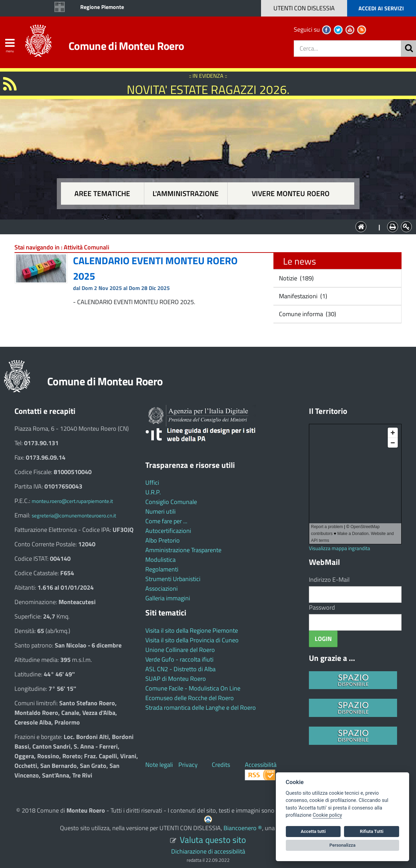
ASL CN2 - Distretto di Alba (180, 669)
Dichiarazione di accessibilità (208, 851)
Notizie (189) (296, 278)
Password (322, 607)
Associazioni (162, 588)
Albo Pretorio (163, 540)
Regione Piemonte (102, 7)
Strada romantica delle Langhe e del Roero (201, 708)
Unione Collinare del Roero (180, 650)
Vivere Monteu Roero (291, 194)
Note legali (159, 765)
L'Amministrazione (203, 226)
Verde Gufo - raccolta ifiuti (179, 659)
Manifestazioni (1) (302, 296)
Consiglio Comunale (171, 502)
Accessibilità (261, 765)
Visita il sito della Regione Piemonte (192, 630)
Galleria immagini (168, 598)
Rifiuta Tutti (372, 831)
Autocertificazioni (168, 531)
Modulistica (160, 560)
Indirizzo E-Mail (329, 580)
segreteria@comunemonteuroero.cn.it (74, 516)
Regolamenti (162, 569)
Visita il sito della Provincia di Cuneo (192, 640)
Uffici (152, 483)
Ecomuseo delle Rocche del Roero (190, 698)
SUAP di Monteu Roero (176, 679)
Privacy (188, 765)
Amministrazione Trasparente (183, 550)
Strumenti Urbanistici (173, 579)
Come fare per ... (166, 521)
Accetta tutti (313, 831)
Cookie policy (327, 815)
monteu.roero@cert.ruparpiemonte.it (72, 501)
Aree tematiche (102, 194)
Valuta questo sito (213, 840)
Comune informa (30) (307, 314)
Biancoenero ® (243, 828)
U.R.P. (153, 492)
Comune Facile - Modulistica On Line (193, 688)
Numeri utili (160, 511)
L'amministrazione (186, 194)
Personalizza (343, 845)
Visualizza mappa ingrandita (340, 548)
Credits (221, 765)
